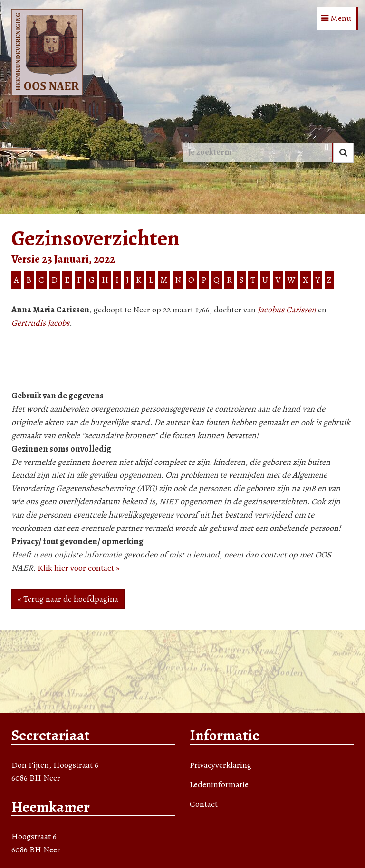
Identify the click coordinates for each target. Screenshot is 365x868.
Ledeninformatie (219, 784)
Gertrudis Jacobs (40, 323)
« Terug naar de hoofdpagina (68, 599)
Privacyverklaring (221, 765)
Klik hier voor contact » (79, 568)
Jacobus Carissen (287, 310)
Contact (204, 804)
